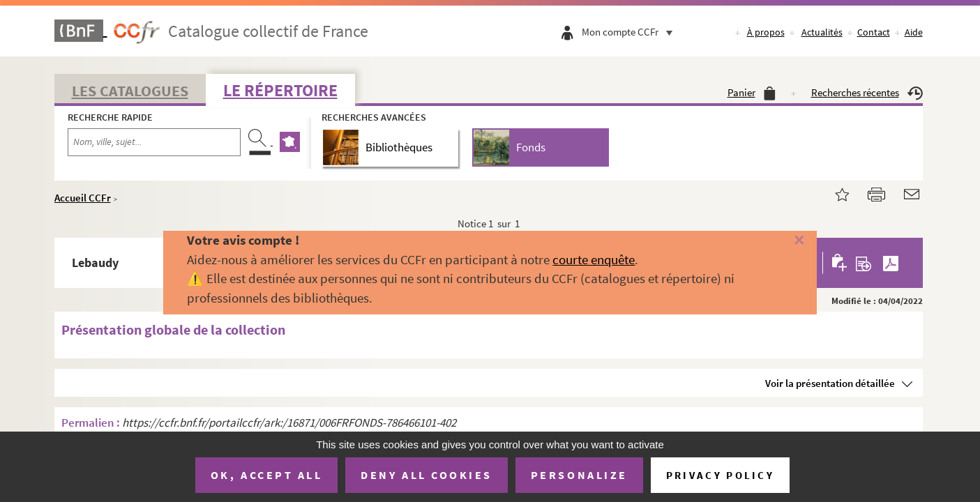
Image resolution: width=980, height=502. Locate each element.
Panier (752, 92)
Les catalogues (130, 91)
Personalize (579, 475)
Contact (874, 32)
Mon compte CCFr (631, 32)
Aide (914, 32)
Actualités (822, 32)
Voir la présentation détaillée (830, 383)
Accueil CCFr (83, 198)
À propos (766, 32)
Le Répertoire (280, 90)
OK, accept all (266, 475)
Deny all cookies (426, 475)
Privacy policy (720, 475)
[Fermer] (777, 241)
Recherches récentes (867, 92)
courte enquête (594, 259)
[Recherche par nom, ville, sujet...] (154, 142)
